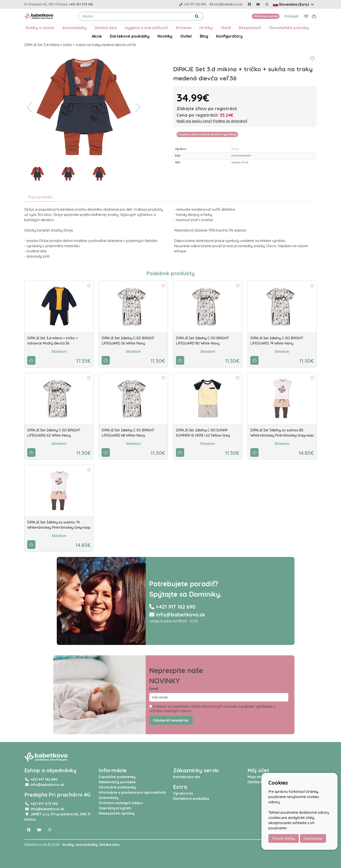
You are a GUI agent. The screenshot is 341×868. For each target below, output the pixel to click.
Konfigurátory (229, 36)
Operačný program (115, 808)
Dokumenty (109, 798)
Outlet (186, 36)
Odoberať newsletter (171, 720)
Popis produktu (40, 197)
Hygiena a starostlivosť (146, 28)
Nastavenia (313, 838)
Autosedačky (74, 28)
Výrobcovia (183, 793)
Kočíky (68, 845)
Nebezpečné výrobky (117, 813)
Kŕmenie (184, 28)
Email (154, 689)
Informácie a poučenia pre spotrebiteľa (132, 792)
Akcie (97, 36)
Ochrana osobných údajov (121, 803)
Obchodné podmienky (117, 787)
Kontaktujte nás (187, 777)
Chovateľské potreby (289, 28)
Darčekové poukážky (130, 36)
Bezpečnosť (250, 28)
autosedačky (86, 845)
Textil (226, 28)
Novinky (165, 36)
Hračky (206, 28)
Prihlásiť (292, 16)
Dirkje (235, 149)
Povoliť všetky (284, 838)
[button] (29, 108)
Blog (204, 36)
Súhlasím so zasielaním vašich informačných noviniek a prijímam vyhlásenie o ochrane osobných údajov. (212, 709)
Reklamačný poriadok (117, 782)
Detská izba (106, 28)
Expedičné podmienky (117, 777)
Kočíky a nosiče (40, 28)
